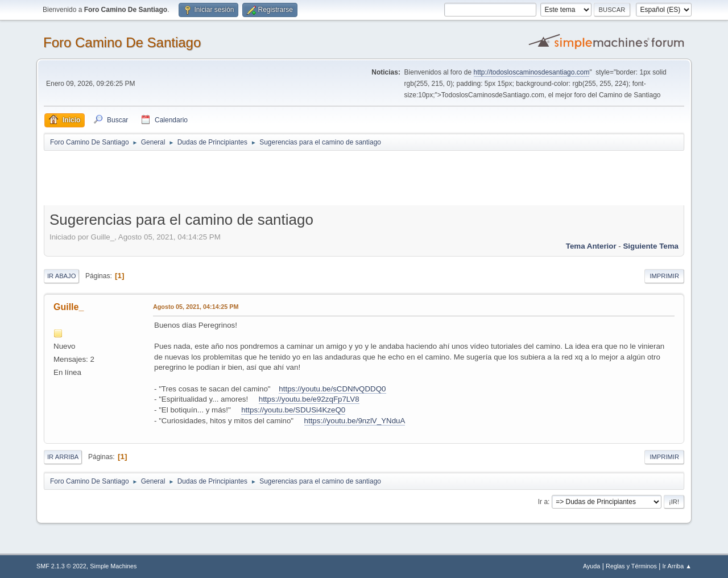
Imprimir (664, 276)
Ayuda (591, 566)
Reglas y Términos (631, 566)
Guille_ (69, 307)
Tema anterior (591, 246)
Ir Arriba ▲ (677, 566)
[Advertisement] (244, 177)
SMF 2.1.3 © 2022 (61, 566)
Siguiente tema (651, 246)
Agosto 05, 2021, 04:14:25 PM (196, 307)
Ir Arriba (63, 457)
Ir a (543, 502)
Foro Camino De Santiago (122, 42)
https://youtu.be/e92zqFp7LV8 (309, 399)
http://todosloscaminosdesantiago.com (532, 72)
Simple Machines (113, 566)
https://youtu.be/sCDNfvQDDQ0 (332, 389)
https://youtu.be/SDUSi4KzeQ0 (293, 410)
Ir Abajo (61, 276)
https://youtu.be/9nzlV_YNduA (355, 421)
